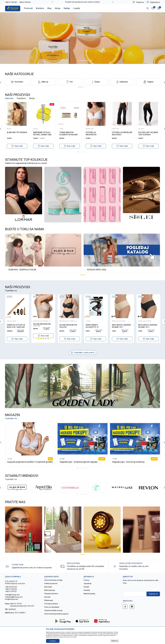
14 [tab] (85, 494)
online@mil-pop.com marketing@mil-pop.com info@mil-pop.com (14, 597)
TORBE (61, 129)
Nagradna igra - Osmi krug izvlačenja (128, 462)
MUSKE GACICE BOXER (118, 321)
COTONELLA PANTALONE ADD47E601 (122, 134)
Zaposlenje (88, 583)
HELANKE (141, 129)
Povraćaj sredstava (51, 604)
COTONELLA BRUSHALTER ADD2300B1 (91, 135)
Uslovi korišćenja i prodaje (53, 580)
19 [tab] (88, 494)
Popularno (21, 98)
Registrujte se (155, 2)
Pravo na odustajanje (52, 607)
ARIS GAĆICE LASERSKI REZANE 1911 (121, 326)
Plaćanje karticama (51, 594)
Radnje (67, 8)
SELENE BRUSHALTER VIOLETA (42, 325)
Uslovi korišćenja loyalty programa (56, 614)
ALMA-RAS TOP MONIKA (17, 132)
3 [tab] (80, 61)
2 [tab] (79, 61)
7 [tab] (86, 61)
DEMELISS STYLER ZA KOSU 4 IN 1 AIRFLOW (16, 326)
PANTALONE (115, 129)
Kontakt (86, 587)
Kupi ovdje (19, 146)
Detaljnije (53, 641)
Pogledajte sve (11, 291)
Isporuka (47, 597)
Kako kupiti (48, 587)
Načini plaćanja (50, 590)
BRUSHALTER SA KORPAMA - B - (42, 321)
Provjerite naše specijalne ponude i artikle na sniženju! (82, 2)
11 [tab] (87, 152)
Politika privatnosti (51, 583)
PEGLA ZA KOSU (12, 321)
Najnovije (9, 98)
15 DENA (88, 321)
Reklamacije (49, 600)
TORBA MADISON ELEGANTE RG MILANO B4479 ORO (69, 135)
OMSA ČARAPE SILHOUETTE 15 (92, 326)
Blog (49, 8)
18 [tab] (87, 494)
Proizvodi (28, 8)
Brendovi (40, 8)
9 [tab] (85, 152)
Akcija (58, 8)
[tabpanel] (82, 38)
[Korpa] (159, 8)
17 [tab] (87, 494)
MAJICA (9, 129)
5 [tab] (83, 61)
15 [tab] (85, 494)
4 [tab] (82, 61)
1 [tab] (78, 61)
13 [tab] (88, 468)
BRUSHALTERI (90, 129)
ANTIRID (36, 129)
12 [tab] (88, 152)
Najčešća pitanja (89, 594)
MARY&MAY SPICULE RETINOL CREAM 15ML (42, 134)
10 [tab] (86, 152)
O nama (86, 580)
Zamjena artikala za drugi (53, 610)
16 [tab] (86, 494)
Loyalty (77, 8)
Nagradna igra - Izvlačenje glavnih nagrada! (79, 462)
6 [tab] (85, 61)
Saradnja (87, 590)
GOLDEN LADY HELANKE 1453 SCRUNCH (148, 134)
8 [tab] (87, 61)
